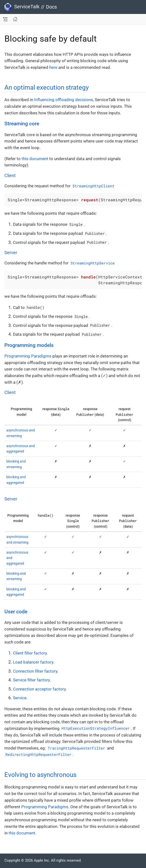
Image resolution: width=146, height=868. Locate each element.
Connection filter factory (35, 671)
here (53, 67)
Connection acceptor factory (39, 689)
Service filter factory (31, 680)
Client (10, 176)
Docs (51, 7)
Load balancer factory (33, 662)
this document (35, 159)
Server (11, 253)
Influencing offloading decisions (64, 100)
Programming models (29, 345)
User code (16, 612)
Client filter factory (30, 653)
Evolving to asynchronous (40, 775)
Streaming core (22, 124)
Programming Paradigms (28, 356)
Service (20, 698)
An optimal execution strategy (47, 87)
